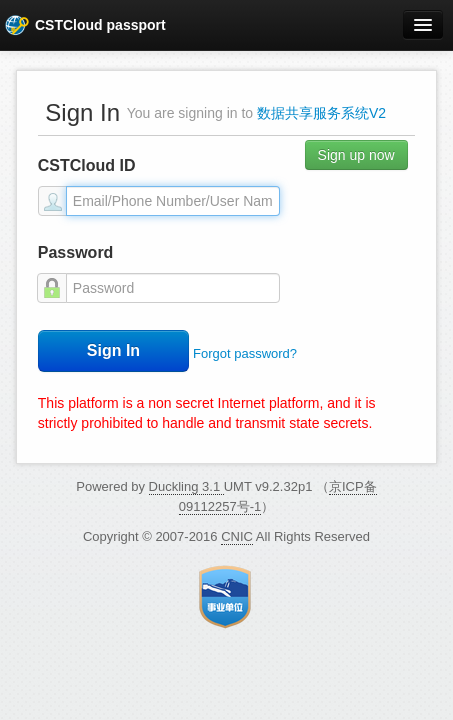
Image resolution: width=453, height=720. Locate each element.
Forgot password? (245, 353)
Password (76, 252)
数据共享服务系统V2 (321, 113)
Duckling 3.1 (186, 486)
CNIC (237, 536)
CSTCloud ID (87, 165)
